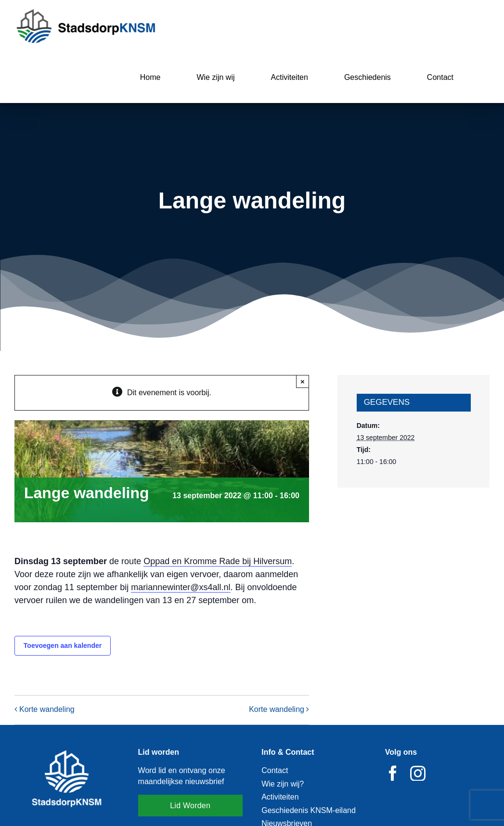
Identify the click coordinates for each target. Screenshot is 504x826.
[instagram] (418, 773)
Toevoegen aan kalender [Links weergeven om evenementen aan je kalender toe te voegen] (63, 645)
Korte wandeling (47, 709)
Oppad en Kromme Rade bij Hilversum (218, 561)
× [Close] (303, 381)
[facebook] (393, 773)
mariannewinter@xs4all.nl (181, 587)
